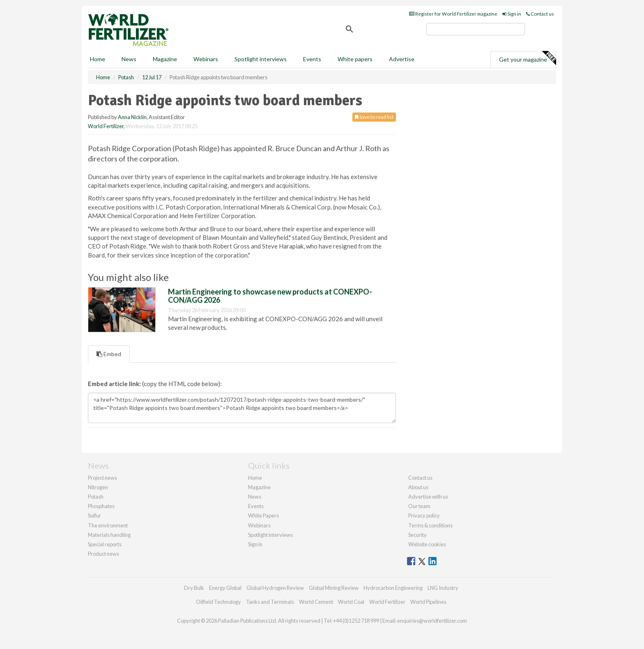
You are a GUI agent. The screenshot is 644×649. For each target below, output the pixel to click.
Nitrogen (98, 487)
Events (312, 59)
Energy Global (225, 588)
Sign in (512, 14)
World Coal (351, 602)
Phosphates (101, 506)
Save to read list (374, 117)
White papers (355, 59)
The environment (108, 525)
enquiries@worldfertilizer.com (432, 621)
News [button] (129, 59)
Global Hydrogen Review (275, 588)
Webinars (206, 59)
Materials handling (109, 535)
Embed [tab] (109, 354)
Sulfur (94, 516)
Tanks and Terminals (270, 602)
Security (417, 535)
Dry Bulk (194, 588)
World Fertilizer (106, 126)
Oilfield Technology (218, 602)
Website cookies (427, 544)
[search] (476, 29)
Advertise (402, 59)
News (255, 497)
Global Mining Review (334, 588)
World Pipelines (428, 602)
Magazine (165, 59)
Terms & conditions (430, 525)
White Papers (263, 516)
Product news (103, 554)
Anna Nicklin (132, 117)
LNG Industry (443, 588)
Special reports (105, 544)
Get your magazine (527, 58)
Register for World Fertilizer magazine (453, 14)
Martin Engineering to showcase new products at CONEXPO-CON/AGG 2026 (270, 296)
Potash (96, 497)
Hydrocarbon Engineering (393, 588)
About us (418, 487)
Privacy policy (424, 516)
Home (98, 59)
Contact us (540, 14)
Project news (102, 478)
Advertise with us (428, 497)
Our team (419, 506)
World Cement (316, 602)
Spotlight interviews (261, 59)
